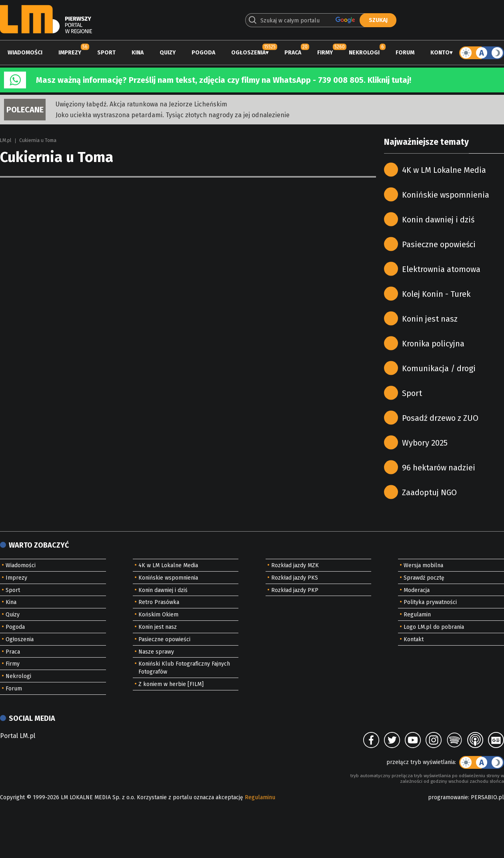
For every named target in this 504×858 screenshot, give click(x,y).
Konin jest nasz (430, 319)
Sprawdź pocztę (424, 578)
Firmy (325, 53)
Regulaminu (260, 797)
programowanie (448, 797)
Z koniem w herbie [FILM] (171, 684)
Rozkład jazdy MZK (295, 565)
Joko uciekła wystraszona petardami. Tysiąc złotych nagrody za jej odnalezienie (173, 115)
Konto (440, 53)
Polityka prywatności (430, 602)
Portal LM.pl (18, 736)
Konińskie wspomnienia (446, 195)
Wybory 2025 (425, 443)
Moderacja (417, 590)
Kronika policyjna (433, 344)
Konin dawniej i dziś (438, 220)
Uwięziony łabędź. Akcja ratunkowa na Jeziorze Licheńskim (141, 104)
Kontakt (414, 639)
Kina (138, 53)
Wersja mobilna (423, 565)
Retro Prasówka (159, 602)
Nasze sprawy (156, 652)
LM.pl (6, 140)
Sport (106, 53)
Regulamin (417, 615)
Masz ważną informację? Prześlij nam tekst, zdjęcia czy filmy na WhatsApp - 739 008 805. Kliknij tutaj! (224, 80)
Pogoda (203, 53)
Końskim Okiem (158, 615)
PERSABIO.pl (487, 797)
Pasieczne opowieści (439, 244)
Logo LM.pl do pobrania (434, 627)
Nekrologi (364, 53)
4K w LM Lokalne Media (444, 170)
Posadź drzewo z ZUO (440, 418)
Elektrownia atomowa (441, 269)
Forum (405, 53)
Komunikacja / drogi (439, 368)
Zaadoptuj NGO (429, 492)
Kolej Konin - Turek (436, 294)
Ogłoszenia (248, 53)
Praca (293, 53)
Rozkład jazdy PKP (295, 590)
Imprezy (70, 53)
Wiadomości (25, 53)
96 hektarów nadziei (439, 468)
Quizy (168, 53)
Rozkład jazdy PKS (295, 578)
